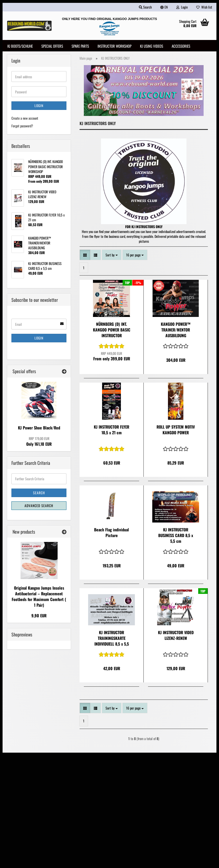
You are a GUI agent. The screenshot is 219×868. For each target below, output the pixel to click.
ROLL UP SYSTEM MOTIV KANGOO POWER (176, 431)
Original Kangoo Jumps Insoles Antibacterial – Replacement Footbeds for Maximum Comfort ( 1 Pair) (39, 597)
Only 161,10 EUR (39, 443)
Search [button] (145, 7)
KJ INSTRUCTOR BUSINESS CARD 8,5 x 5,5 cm (176, 537)
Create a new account (25, 119)
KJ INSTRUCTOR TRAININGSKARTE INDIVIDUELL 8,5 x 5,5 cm (112, 640)
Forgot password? (22, 127)
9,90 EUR (39, 617)
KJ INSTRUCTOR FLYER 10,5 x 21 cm (111, 431)
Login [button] (182, 7)
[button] (164, 7)
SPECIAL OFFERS (52, 46)
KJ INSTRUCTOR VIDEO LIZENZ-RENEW (176, 637)
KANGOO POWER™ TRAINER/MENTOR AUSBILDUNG (176, 331)
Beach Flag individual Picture (111, 534)
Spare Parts (80, 46)
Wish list (204, 7)
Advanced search (39, 507)
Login (39, 107)
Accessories (181, 46)
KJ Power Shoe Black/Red (39, 429)
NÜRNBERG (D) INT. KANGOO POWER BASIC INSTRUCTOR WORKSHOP (112, 331)
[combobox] (112, 256)
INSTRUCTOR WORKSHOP (114, 46)
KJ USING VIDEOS (152, 46)
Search (39, 494)
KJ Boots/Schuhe (20, 46)
